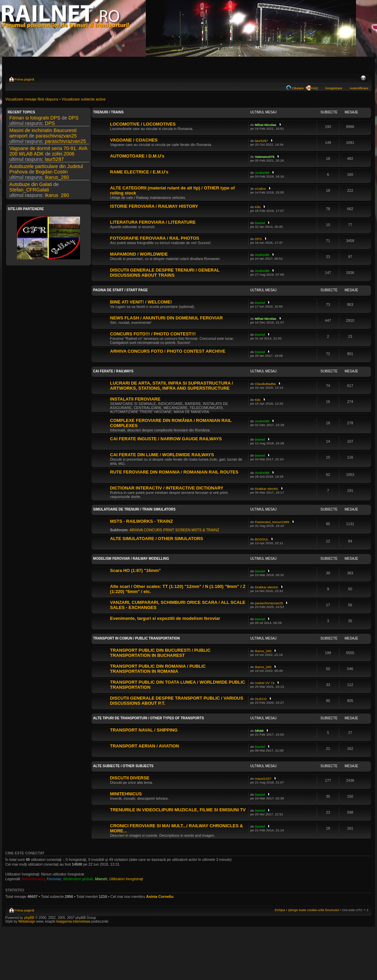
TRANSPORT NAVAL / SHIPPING (144, 730)
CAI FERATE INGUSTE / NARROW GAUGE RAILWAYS (166, 439)
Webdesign (27, 921)
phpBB (29, 918)
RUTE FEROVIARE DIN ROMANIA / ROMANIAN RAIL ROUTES (174, 472)
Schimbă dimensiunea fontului (363, 78)
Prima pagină (24, 79)
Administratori (33, 879)
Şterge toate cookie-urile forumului (313, 910)
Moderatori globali (78, 879)
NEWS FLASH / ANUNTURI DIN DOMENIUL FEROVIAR (166, 318)
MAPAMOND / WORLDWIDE (139, 254)
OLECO (261, 699)
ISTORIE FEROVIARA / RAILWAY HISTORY (154, 206)
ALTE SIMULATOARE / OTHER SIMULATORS (157, 539)
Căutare (298, 88)
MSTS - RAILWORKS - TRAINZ (142, 521)
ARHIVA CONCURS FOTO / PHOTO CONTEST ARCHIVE (168, 351)
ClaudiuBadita (265, 384)
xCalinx (260, 189)
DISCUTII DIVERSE (130, 778)
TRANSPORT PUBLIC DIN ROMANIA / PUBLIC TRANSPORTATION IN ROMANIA (158, 669)
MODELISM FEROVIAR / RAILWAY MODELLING (131, 559)
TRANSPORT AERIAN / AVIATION (145, 746)
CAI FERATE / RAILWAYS (113, 371)
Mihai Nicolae (266, 125)
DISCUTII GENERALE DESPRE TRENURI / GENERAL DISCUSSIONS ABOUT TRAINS (165, 273)
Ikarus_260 (57, 179)
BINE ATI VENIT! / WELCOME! (141, 302)
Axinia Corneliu (160, 896)
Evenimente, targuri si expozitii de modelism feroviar (165, 618)
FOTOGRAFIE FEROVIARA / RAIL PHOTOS (155, 238)
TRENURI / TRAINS (108, 112)
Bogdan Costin (52, 173)
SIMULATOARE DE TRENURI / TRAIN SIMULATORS (134, 509)
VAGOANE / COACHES (134, 140)
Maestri (101, 879)
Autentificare (359, 88)
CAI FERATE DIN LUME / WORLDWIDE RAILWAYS (162, 455)
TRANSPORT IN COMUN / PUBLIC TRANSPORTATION (137, 638)
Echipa (280, 910)
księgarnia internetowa (73, 921)
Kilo (258, 207)
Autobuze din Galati (31, 186)
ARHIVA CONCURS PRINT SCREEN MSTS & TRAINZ (174, 530)
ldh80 (259, 731)
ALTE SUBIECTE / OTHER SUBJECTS (123, 766)
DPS (74, 119)
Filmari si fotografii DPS (35, 119)
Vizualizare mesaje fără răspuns (32, 99)
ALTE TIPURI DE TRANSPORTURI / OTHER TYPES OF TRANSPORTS (149, 718)
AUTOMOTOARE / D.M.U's (137, 156)
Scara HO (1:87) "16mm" (136, 570)
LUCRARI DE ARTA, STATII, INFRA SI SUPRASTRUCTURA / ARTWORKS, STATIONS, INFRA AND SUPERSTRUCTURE (172, 386)
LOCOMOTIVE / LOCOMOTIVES (143, 124)
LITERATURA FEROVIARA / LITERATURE (153, 222)
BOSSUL (262, 539)
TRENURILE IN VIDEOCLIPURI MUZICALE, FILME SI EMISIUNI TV (178, 810)
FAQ (315, 88)
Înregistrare (334, 88)
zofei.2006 (63, 155)
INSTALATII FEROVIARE (135, 399)
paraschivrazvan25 (56, 137)
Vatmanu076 (265, 157)
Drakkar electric (267, 489)
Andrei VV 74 (264, 683)
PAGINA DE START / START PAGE (121, 290)
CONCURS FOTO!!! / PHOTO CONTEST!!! (153, 334)
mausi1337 (263, 779)
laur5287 (54, 161)
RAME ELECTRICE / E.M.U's (139, 172)
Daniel (260, 223)
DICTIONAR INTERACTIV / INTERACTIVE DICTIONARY (167, 488)
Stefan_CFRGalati (29, 191)
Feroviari (54, 879)
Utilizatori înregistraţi (126, 879)
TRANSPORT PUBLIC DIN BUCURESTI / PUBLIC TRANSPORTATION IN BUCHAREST (161, 653)
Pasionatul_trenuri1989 (272, 522)
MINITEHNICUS (126, 794)
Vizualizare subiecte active (84, 99)
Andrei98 (262, 173)
